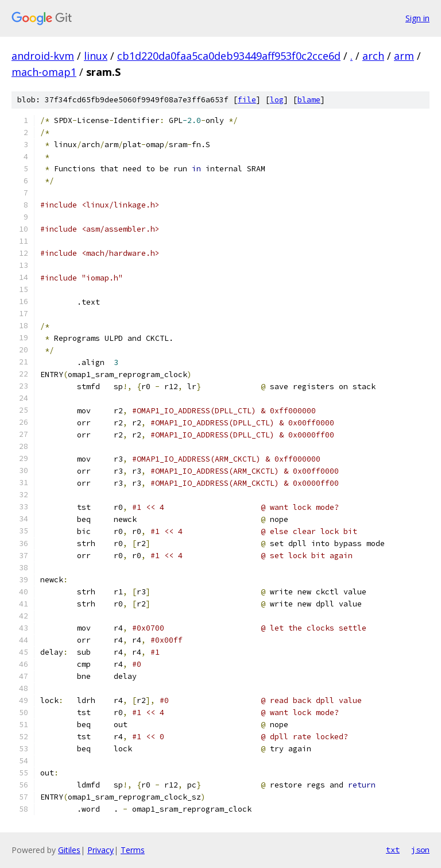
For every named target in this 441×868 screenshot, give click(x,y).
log (277, 100)
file (247, 100)
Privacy (100, 850)
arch (373, 56)
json (420, 850)
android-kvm (43, 56)
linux (96, 56)
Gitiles (69, 850)
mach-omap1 (44, 72)
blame (309, 100)
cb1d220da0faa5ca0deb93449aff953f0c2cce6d (229, 56)
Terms (133, 850)
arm (404, 56)
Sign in (417, 18)
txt (393, 850)
